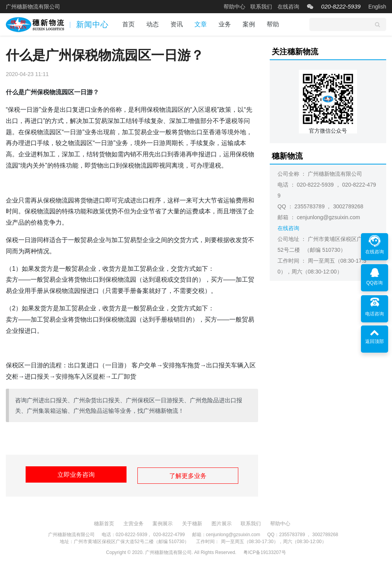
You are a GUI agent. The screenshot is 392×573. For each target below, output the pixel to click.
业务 (225, 24)
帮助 (273, 24)
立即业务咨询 (74, 475)
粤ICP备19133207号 (265, 550)
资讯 (177, 24)
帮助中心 (234, 7)
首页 (128, 24)
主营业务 (134, 521)
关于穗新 (192, 521)
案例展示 (163, 521)
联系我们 (261, 7)
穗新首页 (104, 521)
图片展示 (222, 521)
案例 (249, 24)
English (377, 7)
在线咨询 (288, 7)
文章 (201, 24)
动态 (153, 24)
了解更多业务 (190, 475)
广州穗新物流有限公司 (33, 7)
